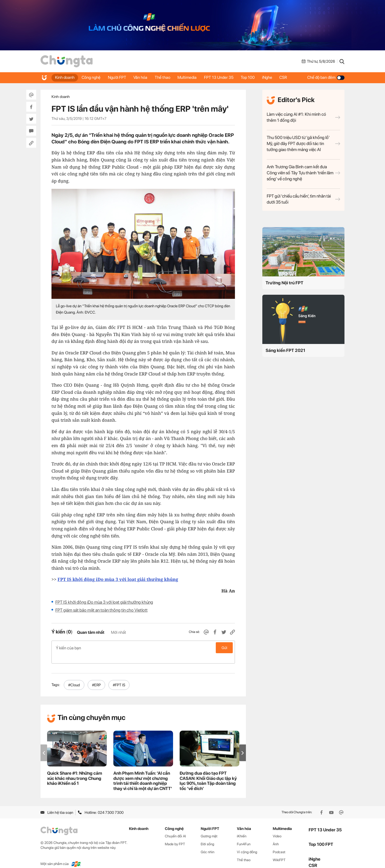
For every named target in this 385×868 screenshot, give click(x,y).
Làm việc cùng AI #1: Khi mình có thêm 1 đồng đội (303, 117)
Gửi (224, 648)
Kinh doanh (65, 77)
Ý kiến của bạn (143, 648)
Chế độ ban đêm (326, 77)
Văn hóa (144, 77)
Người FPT (119, 77)
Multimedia (192, 77)
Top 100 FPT (321, 836)
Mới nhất (118, 632)
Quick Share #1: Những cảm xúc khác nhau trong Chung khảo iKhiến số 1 (75, 770)
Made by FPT (175, 835)
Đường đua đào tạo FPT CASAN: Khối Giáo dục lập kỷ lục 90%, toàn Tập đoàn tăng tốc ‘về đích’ (208, 772)
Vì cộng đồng (247, 843)
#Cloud (74, 676)
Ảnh (276, 835)
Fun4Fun (244, 835)
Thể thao (167, 77)
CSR (292, 77)
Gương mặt (209, 827)
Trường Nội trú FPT (285, 283)
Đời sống (207, 835)
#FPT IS (119, 676)
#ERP (96, 676)
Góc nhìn (208, 843)
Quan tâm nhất (91, 632)
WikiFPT (279, 851)
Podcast (279, 843)
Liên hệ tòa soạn (57, 803)
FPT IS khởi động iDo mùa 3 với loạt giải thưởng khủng (104, 602)
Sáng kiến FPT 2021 (285, 350)
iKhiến (242, 827)
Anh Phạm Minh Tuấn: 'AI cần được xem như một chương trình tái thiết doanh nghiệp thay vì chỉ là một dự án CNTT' (143, 772)
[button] (243, 744)
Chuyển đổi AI (175, 827)
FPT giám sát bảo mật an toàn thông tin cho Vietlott (101, 610)
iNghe (275, 77)
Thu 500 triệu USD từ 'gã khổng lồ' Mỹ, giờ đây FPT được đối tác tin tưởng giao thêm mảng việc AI (303, 144)
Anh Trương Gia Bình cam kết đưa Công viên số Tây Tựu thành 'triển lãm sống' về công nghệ (303, 173)
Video (277, 827)
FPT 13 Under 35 (225, 77)
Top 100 (255, 77)
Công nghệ (92, 77)
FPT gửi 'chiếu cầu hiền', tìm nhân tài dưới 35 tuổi (303, 199)
